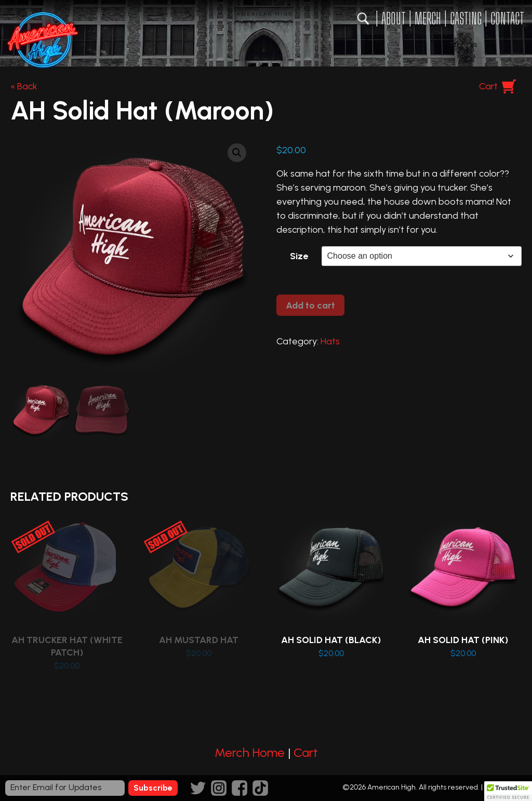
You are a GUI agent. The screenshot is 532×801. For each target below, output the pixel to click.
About (394, 18)
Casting (466, 18)
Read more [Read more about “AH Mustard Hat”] (200, 590)
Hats (330, 341)
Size (299, 256)
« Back (24, 86)
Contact (507, 18)
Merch (428, 18)
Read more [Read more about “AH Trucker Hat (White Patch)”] (68, 596)
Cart (488, 86)
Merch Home (250, 752)
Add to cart (310, 305)
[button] (237, 153)
